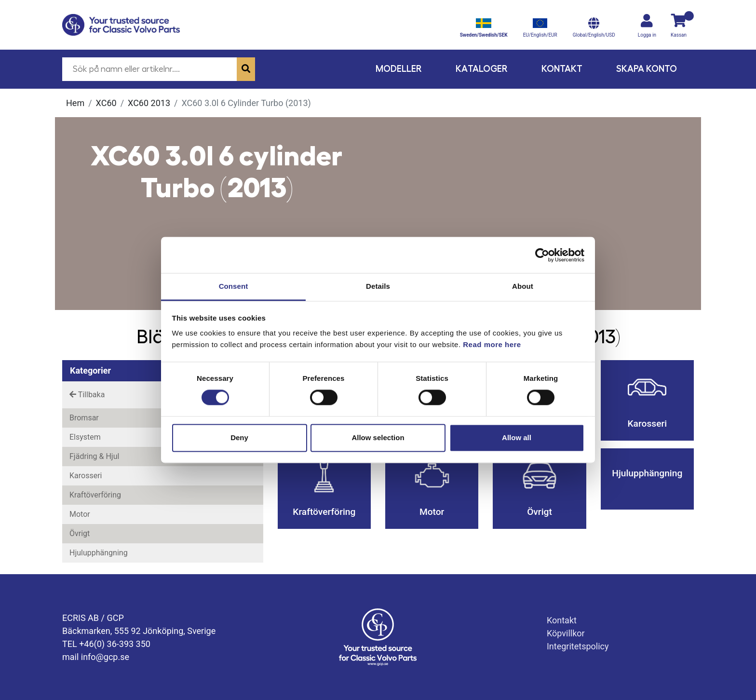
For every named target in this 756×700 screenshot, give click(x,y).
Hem (75, 103)
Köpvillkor (566, 633)
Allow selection (378, 437)
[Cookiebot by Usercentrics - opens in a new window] (542, 255)
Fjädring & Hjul (94, 456)
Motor (80, 514)
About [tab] (523, 286)
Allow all (517, 437)
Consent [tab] (234, 286)
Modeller (399, 69)
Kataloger (482, 69)
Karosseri (86, 476)
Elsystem (85, 437)
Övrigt (80, 533)
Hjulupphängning (99, 553)
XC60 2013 (149, 103)
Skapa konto (647, 69)
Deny (239, 437)
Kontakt (562, 69)
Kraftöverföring (95, 495)
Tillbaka (87, 395)
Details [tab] (378, 286)
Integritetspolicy (578, 646)
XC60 (106, 103)
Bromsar (84, 418)
